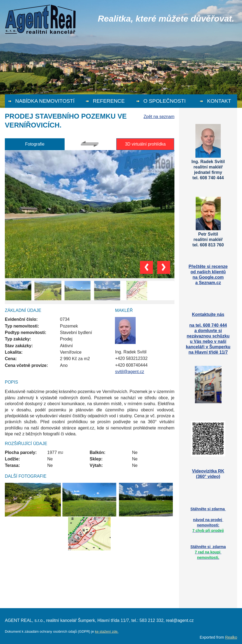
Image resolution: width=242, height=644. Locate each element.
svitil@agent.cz (129, 372)
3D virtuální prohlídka (145, 144)
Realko (231, 637)
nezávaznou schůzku (208, 336)
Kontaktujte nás (208, 314)
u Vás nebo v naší (208, 341)
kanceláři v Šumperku (208, 347)
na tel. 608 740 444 (208, 325)
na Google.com (208, 277)
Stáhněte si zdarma (208, 552)
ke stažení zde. (107, 631)
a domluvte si (208, 331)
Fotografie (35, 144)
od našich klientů (208, 272)
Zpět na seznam (159, 117)
